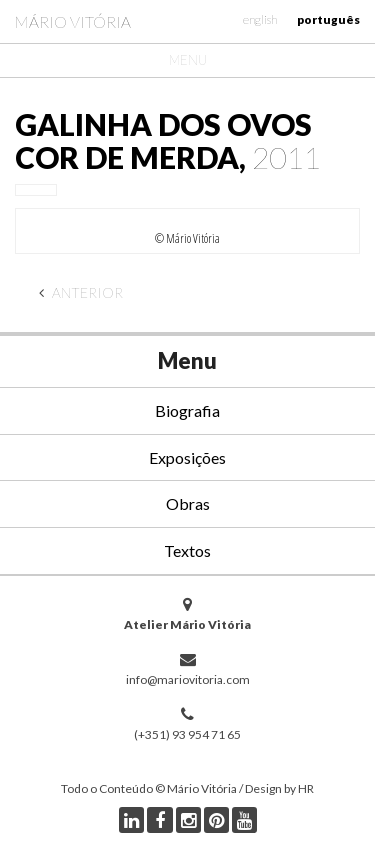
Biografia (187, 410)
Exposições (187, 457)
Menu (188, 60)
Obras (188, 503)
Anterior (81, 292)
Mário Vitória (73, 21)
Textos (187, 550)
